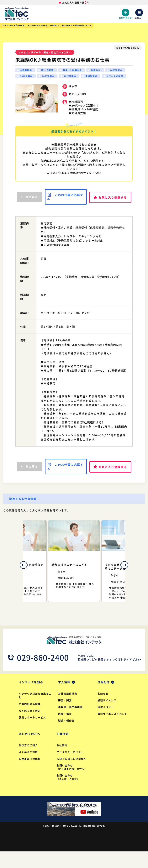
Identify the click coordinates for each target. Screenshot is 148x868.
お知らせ (103, 709)
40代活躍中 (73, 77)
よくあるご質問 (29, 768)
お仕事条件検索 (68, 709)
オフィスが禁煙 (29, 84)
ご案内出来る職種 (30, 719)
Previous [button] (18, 579)
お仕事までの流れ (30, 774)
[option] (74, 576)
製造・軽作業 (67, 736)
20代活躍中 (27, 77)
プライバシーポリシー (71, 768)
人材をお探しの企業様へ (72, 774)
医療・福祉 (65, 729)
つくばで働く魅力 (30, 726)
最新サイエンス (107, 715)
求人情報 (65, 697)
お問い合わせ (73, 783)
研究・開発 (65, 715)
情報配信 (104, 697)
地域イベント (106, 722)
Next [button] (130, 579)
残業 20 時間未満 (76, 71)
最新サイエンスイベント (113, 729)
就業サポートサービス (33, 732)
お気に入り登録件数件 (75, 3)
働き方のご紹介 (29, 761)
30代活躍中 (50, 77)
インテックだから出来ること (34, 710)
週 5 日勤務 (49, 71)
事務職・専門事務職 (71, 722)
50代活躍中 (96, 77)
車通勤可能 (119, 77)
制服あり (101, 71)
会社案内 (62, 761)
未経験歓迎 (27, 71)
